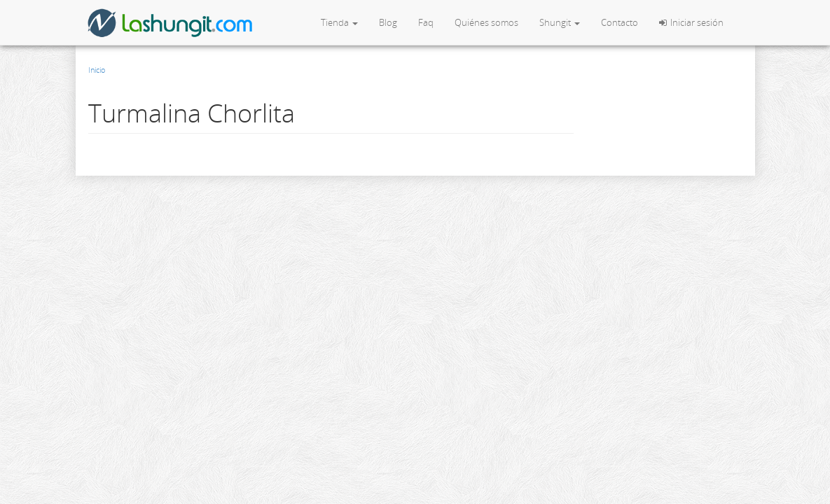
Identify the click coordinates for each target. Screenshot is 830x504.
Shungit (560, 22)
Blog (388, 22)
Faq (426, 22)
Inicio (97, 70)
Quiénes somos (486, 22)
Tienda (339, 22)
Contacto (620, 22)
